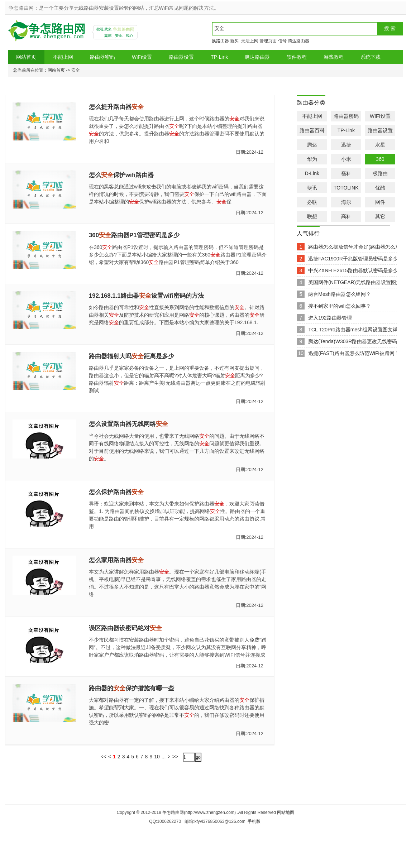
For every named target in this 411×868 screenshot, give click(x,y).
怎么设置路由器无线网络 (128, 424)
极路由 (380, 173)
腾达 (312, 145)
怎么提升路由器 (116, 107)
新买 (234, 41)
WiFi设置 (142, 57)
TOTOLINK (346, 188)
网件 (380, 202)
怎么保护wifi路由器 (121, 175)
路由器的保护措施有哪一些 (132, 688)
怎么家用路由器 (116, 560)
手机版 (254, 821)
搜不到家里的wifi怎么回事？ (339, 306)
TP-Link (219, 57)
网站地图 (286, 812)
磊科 (346, 173)
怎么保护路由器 (116, 492)
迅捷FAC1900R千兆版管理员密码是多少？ (355, 259)
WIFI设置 (380, 116)
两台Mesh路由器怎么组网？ (339, 294)
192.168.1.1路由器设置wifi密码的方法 (146, 296)
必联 (312, 202)
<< (103, 757)
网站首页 (26, 57)
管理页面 (268, 41)
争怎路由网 (48, 33)
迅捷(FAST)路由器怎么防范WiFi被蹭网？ (354, 353)
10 (157, 757)
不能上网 (63, 57)
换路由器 (220, 41)
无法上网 (249, 41)
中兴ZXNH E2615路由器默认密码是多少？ (355, 270)
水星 (380, 145)
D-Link (312, 173)
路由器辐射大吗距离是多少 (132, 356)
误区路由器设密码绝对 (125, 628)
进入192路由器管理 (330, 318)
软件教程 (297, 57)
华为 (312, 159)
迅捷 (346, 145)
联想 (312, 216)
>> (175, 757)
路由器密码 (102, 57)
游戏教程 (334, 57)
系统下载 (371, 57)
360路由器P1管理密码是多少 (134, 235)
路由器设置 (181, 57)
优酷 (380, 188)
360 (380, 159)
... (164, 757)
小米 (346, 159)
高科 (346, 216)
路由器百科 (312, 130)
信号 (282, 41)
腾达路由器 (298, 41)
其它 (380, 216)
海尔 (346, 202)
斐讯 (312, 188)
